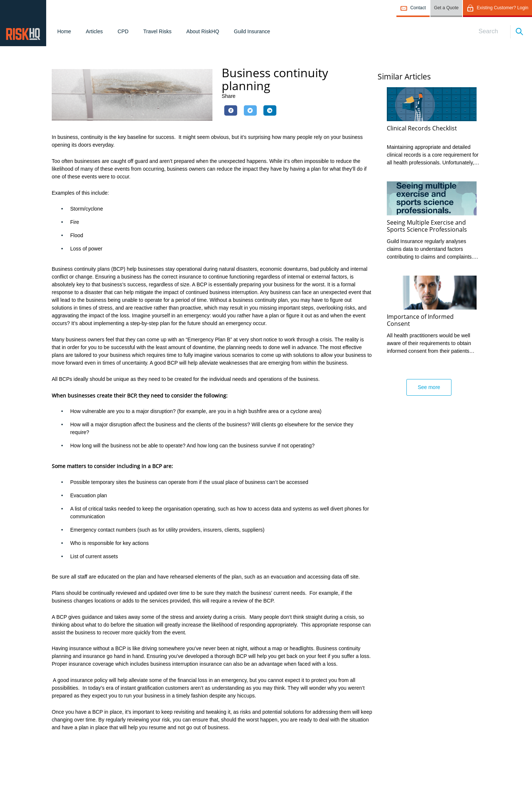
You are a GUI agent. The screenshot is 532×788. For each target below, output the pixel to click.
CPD (123, 31)
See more (429, 387)
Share (229, 96)
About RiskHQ (203, 31)
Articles (94, 31)
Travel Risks (158, 31)
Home (64, 31)
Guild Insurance (252, 31)
